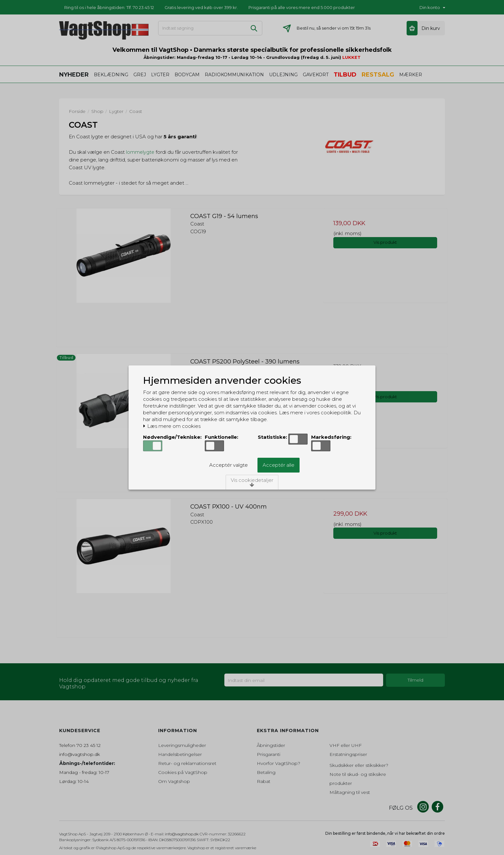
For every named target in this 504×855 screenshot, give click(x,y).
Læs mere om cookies (172, 426)
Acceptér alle (279, 465)
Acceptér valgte (229, 465)
